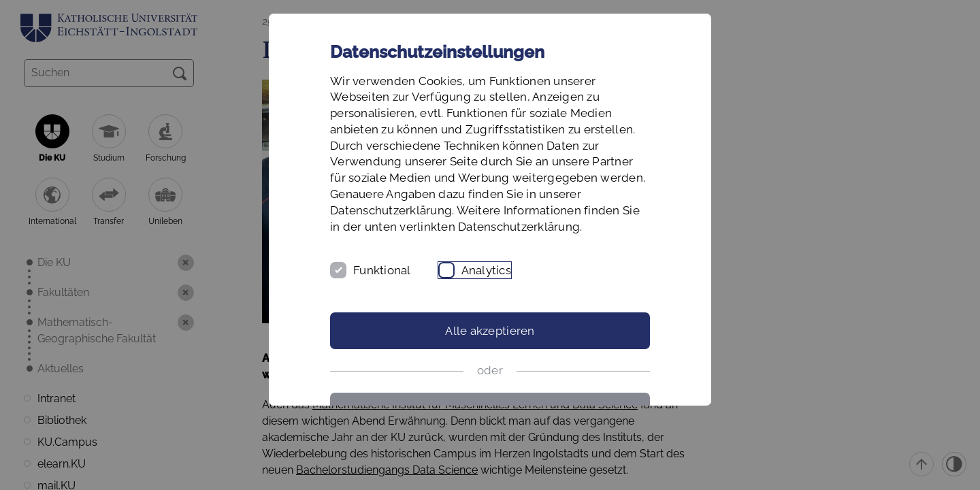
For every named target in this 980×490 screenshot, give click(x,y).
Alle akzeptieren (490, 331)
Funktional (382, 270)
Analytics (486, 270)
